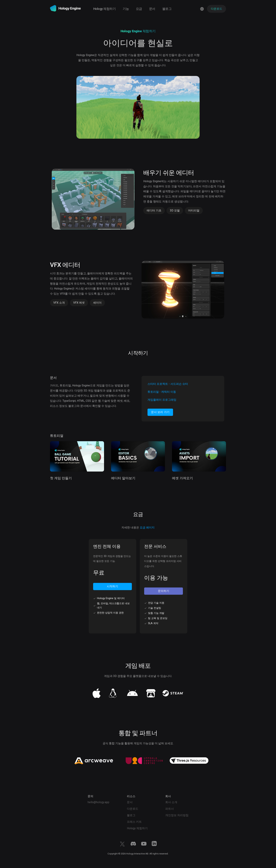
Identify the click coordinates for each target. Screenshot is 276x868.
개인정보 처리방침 (177, 815)
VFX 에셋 (79, 303)
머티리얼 (194, 210)
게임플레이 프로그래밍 (162, 400)
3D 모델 (175, 210)
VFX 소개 (59, 303)
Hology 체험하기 (104, 9)
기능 (126, 9)
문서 (152, 9)
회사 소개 (171, 802)
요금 (139, 9)
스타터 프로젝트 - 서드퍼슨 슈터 (168, 384)
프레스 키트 (134, 822)
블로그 (167, 9)
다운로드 (133, 809)
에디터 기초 (154, 210)
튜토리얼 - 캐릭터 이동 (162, 392)
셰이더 (97, 303)
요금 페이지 (147, 527)
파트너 (170, 809)
